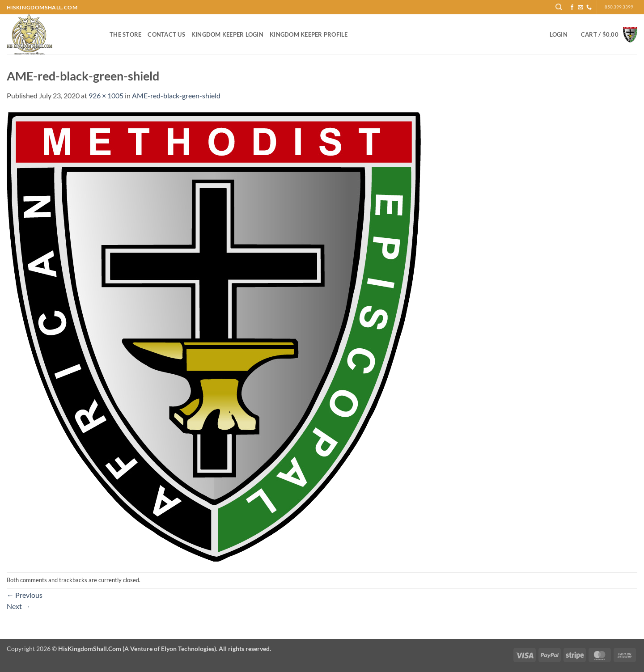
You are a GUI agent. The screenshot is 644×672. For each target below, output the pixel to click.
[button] (559, 34)
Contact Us (166, 34)
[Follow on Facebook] (572, 8)
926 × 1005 (106, 95)
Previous (25, 595)
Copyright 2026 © (139, 649)
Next (19, 606)
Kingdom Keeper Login (227, 34)
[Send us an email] (580, 8)
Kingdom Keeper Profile (309, 34)
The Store (125, 34)
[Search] (559, 7)
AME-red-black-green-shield (176, 95)
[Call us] (589, 8)
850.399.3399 (619, 7)
